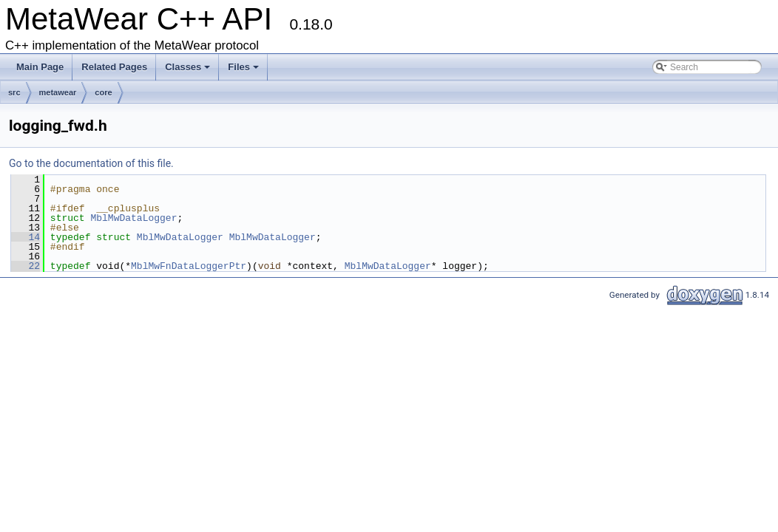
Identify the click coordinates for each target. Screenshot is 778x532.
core (103, 92)
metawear (58, 92)
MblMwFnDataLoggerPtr (189, 266)
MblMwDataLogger (133, 218)
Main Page (40, 67)
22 (26, 266)
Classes (189, 71)
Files (244, 71)
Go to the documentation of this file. (91, 163)
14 (26, 237)
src (14, 92)
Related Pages (114, 67)
